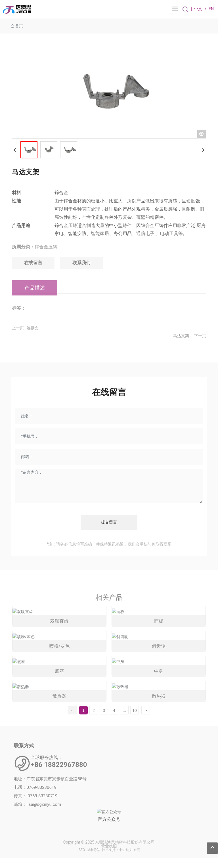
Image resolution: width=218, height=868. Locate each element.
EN (211, 9)
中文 (198, 9)
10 (135, 710)
